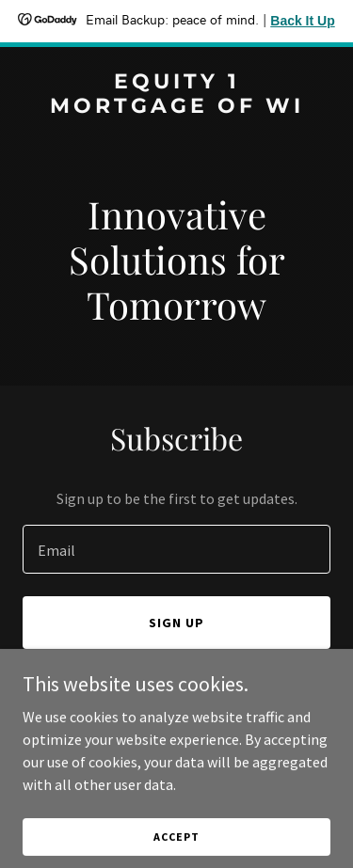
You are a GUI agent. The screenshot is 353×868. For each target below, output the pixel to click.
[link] (176, 107)
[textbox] (176, 549)
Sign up (176, 623)
